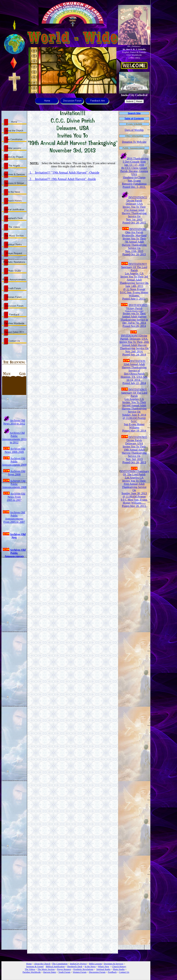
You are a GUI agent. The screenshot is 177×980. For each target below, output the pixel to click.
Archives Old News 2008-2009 (15, 450)
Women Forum (80, 972)
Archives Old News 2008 (17, 473)
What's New (104, 966)
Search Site (134, 113)
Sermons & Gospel (35, 966)
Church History (119, 966)
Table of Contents (134, 119)
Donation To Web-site (134, 142)
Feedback (112, 972)
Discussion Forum (97, 972)
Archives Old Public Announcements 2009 (14, 462)
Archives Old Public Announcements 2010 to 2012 (14, 438)
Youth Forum (64, 972)
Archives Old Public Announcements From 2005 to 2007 (14, 517)
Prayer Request (64, 969)
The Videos (30, 969)
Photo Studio (119, 969)
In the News (90, 966)
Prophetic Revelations (83, 969)
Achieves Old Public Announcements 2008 (14, 484)
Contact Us (124, 972)
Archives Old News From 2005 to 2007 (16, 497)
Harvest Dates (50, 972)
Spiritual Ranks (103, 969)
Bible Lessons (96, 964)
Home (29, 964)
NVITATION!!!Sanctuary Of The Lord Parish (135, 473)
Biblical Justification (55, 966)
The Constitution (60, 964)
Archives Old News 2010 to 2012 (14, 422)
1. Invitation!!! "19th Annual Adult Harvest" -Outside (64, 173)
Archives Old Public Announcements (15, 553)
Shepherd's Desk (75, 966)
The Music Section (46, 969)
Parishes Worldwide (32, 972)
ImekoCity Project (78, 964)
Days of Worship (134, 130)
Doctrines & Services (114, 964)
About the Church (42, 964)
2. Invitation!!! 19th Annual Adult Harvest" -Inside (62, 179)
